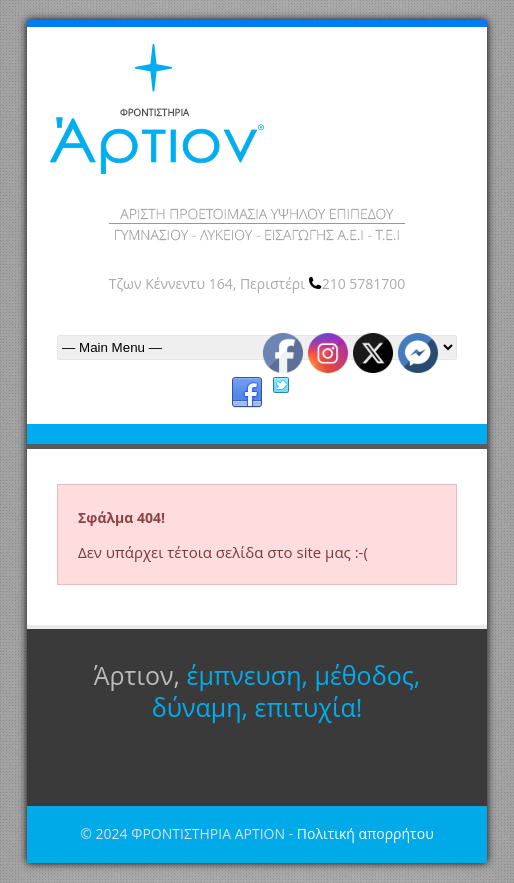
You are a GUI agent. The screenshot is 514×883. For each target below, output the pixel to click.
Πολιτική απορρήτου (365, 833)
